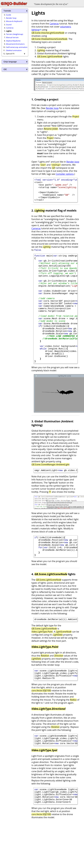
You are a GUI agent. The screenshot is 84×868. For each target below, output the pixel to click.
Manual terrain (12, 37)
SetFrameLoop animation (17, 47)
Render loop (11, 18)
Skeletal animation (14, 50)
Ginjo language (10, 62)
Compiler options (65, 174)
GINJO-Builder (14, 3)
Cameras (10, 28)
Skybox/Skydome (13, 41)
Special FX (10, 54)
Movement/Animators (15, 44)
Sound (9, 25)
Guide (9, 15)
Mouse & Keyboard (14, 21)
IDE (5, 69)
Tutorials (7, 11)
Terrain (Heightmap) (15, 34)
